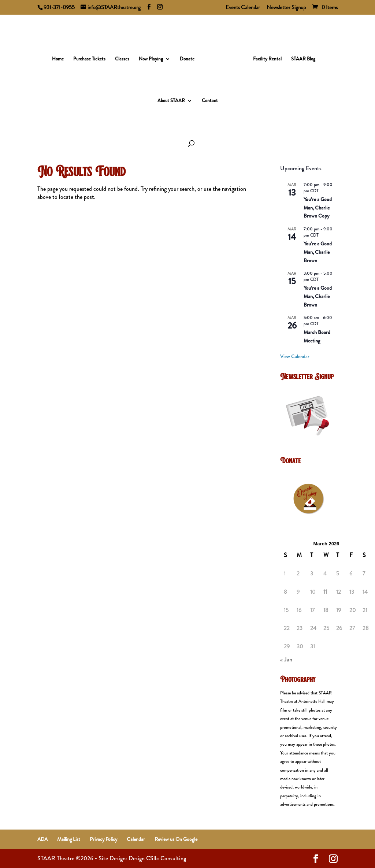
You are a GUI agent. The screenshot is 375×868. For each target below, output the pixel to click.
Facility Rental (265, 57)
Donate (190, 57)
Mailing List (69, 839)
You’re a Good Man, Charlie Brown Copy (318, 207)
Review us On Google (176, 839)
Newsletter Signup (286, 8)
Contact (210, 99)
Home (60, 57)
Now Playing (153, 57)
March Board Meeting (317, 336)
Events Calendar (243, 8)
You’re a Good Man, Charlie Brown (318, 252)
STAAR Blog (301, 57)
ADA (42, 839)
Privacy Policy (103, 839)
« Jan (286, 659)
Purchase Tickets (92, 57)
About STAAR (171, 99)
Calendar (136, 839)
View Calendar (295, 356)
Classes (125, 57)
